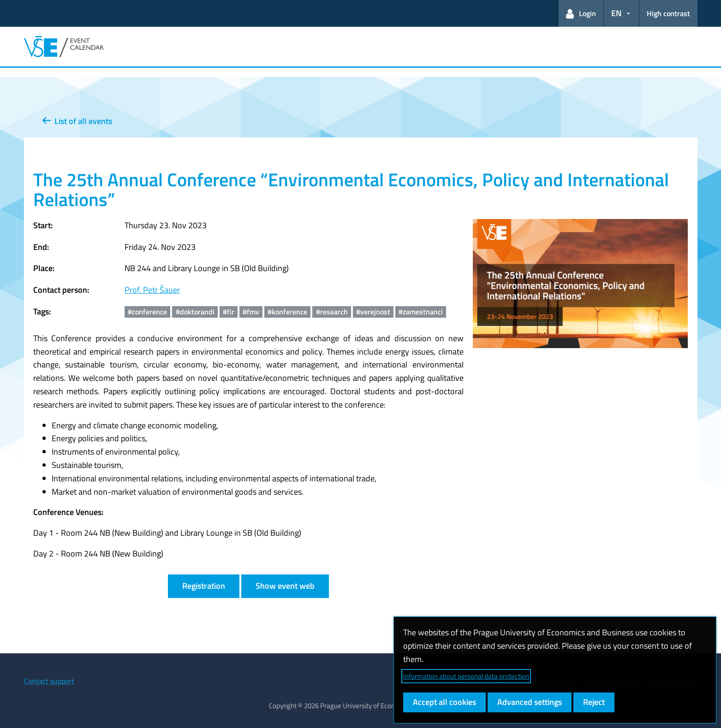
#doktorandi (195, 312)
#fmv (251, 312)
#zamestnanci (421, 312)
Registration (204, 586)
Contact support (49, 681)
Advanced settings (530, 702)
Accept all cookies (444, 702)
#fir (229, 312)
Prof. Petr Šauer (152, 290)
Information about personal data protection (466, 676)
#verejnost (373, 312)
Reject (594, 702)
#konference (287, 312)
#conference (147, 312)
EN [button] (616, 13)
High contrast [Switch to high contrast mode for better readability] (668, 13)
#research (332, 312)
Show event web (285, 586)
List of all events (77, 121)
